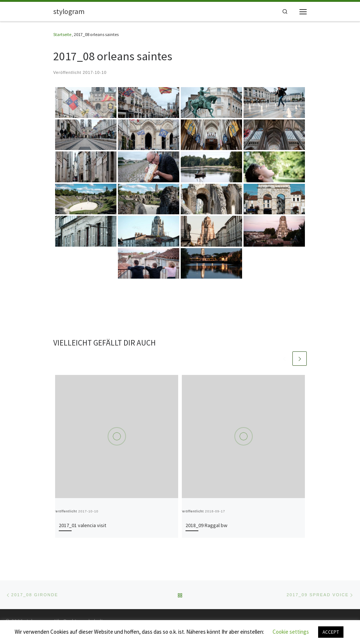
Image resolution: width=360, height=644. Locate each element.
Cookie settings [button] (291, 632)
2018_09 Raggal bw (206, 525)
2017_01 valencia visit (82, 525)
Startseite (62, 34)
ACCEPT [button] (331, 632)
